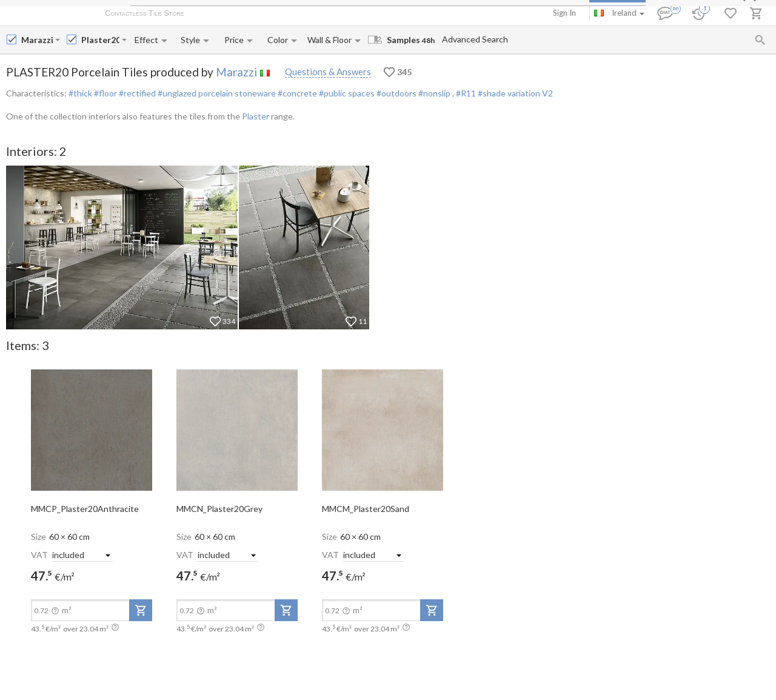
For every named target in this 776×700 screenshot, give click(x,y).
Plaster (256, 116)
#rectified (136, 93)
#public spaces (346, 93)
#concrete (296, 93)
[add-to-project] (141, 610)
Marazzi (236, 72)
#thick (80, 93)
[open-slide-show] (92, 429)
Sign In (564, 13)
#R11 (467, 93)
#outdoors (396, 93)
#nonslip (434, 93)
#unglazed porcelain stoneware (216, 93)
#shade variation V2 (515, 93)
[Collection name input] (100, 40)
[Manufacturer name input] (37, 40)
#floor (105, 93)
